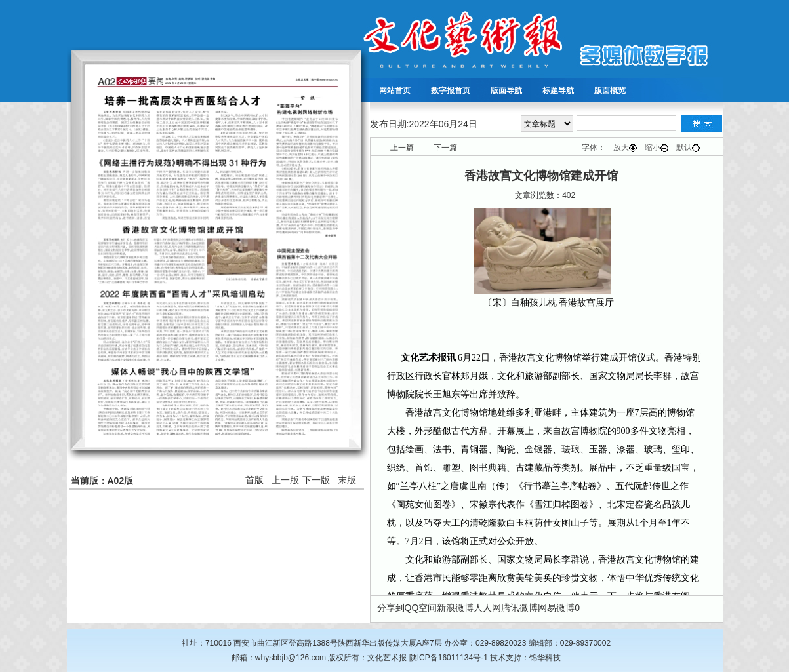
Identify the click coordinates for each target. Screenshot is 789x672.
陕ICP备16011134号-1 (449, 658)
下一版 (316, 480)
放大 (625, 148)
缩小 (657, 148)
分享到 (391, 608)
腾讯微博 (519, 608)
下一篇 (445, 148)
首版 (254, 480)
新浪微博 (455, 608)
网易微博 (556, 608)
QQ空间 (421, 608)
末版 (347, 480)
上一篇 (402, 148)
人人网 (487, 608)
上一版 (285, 480)
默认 (688, 148)
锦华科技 (545, 658)
